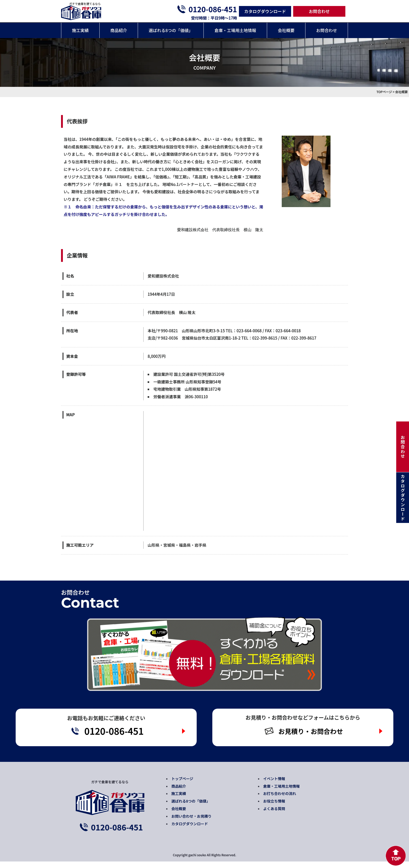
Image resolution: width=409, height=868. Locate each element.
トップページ (182, 785)
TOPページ (384, 92)
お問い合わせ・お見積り (191, 822)
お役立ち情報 (274, 807)
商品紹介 (119, 30)
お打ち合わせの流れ (280, 800)
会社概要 (286, 30)
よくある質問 (274, 815)
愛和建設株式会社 (163, 276)
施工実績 (80, 30)
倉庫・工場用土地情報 (235, 30)
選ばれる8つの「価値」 (171, 30)
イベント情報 (274, 785)
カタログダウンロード (265, 11)
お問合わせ (319, 11)
